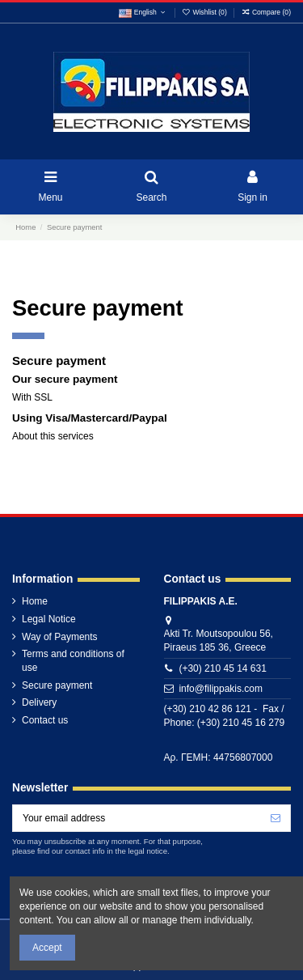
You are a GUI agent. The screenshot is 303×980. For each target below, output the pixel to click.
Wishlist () (205, 12)
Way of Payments (60, 637)
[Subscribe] (276, 818)
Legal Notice (49, 619)
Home (35, 601)
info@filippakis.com (221, 689)
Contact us (45, 720)
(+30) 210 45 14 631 (222, 668)
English (143, 12)
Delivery (39, 702)
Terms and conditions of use (73, 661)
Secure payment (57, 685)
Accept (47, 948)
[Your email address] (137, 818)
